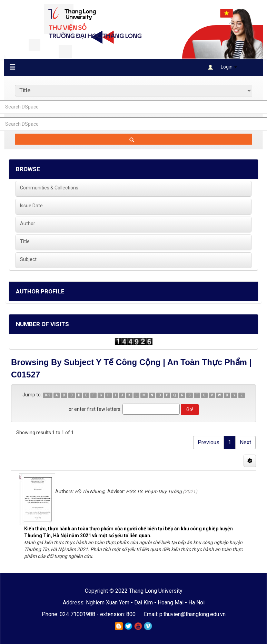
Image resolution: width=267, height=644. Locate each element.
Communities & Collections (49, 188)
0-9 (48, 395)
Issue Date (31, 206)
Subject (28, 259)
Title (25, 241)
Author (28, 224)
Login (222, 67)
